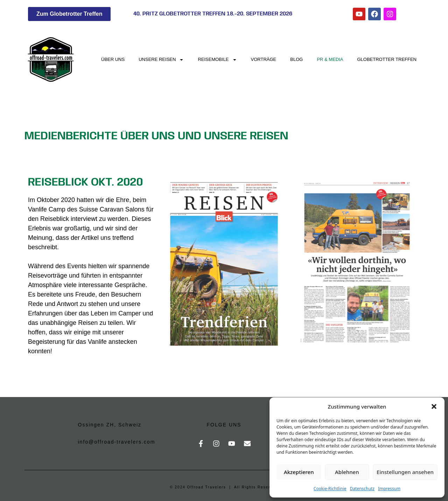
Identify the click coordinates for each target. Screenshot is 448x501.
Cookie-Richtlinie (330, 489)
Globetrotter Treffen (387, 59)
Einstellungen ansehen (405, 472)
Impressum (389, 489)
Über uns (113, 59)
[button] (434, 406)
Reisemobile (217, 60)
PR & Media (330, 59)
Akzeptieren (299, 472)
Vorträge (264, 59)
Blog (296, 59)
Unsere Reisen (161, 60)
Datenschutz (362, 489)
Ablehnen (347, 472)
